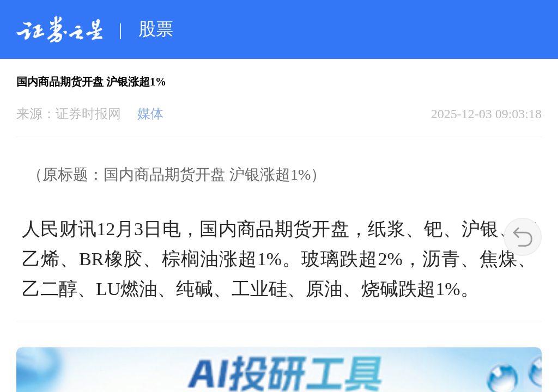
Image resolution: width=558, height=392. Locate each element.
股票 (156, 29)
